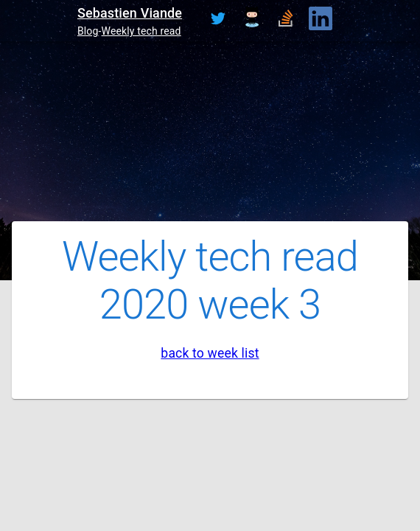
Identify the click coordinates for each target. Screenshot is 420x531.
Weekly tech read (141, 31)
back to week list (210, 353)
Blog (88, 31)
